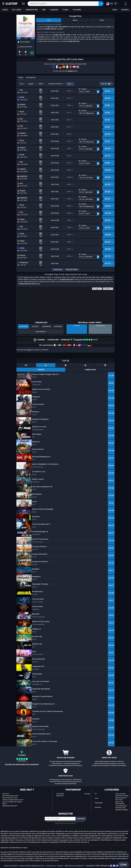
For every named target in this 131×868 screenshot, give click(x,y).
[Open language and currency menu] (113, 4)
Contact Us (51, 866)
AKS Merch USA (120, 808)
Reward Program (121, 798)
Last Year (35, 326)
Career (60, 866)
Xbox (97, 798)
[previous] (19, 38)
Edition (41, 84)
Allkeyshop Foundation (74, 866)
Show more (58, 269)
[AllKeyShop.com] (10, 4)
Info (49, 20)
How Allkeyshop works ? (10, 796)
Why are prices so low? (10, 798)
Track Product (41, 332)
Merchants (60, 796)
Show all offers (72, 269)
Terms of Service (11, 866)
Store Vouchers (121, 794)
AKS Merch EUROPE (122, 810)
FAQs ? (5, 804)
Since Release (23, 326)
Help (123, 865)
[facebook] (117, 866)
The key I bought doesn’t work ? (13, 800)
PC (96, 794)
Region (31, 84)
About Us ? (6, 794)
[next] (33, 38)
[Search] (101, 4)
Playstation (99, 803)
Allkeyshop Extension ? (10, 806)
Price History (31, 77)
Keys (69, 84)
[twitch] (111, 866)
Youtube (87, 794)
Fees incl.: (106, 84)
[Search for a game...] (65, 4)
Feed (102, 20)
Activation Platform (56, 84)
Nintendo (98, 807)
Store (22, 84)
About (75, 20)
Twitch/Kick (60, 794)
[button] (126, 4)
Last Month (58, 326)
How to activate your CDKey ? (12, 802)
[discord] (114, 866)
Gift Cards (119, 800)
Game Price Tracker (122, 796)
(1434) (84, 340)
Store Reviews (120, 804)
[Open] (23, 4)
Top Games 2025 (121, 806)
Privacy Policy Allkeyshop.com (32, 866)
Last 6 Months (47, 326)
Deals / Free (119, 802)
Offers (21, 77)
